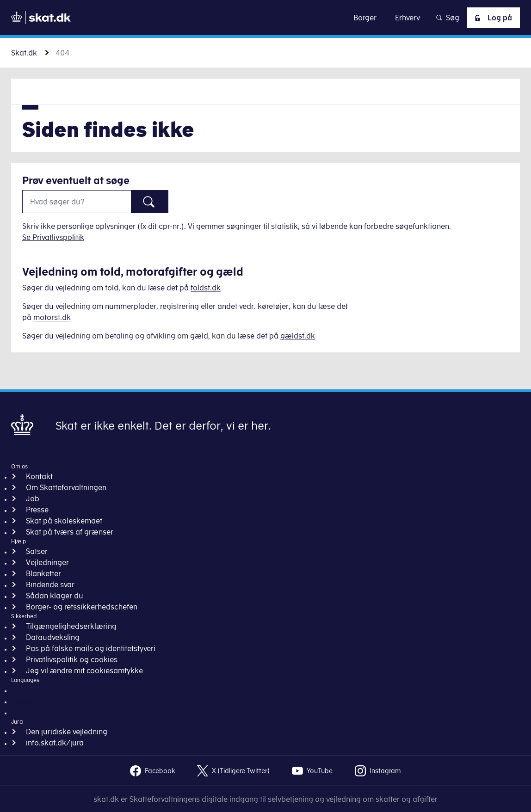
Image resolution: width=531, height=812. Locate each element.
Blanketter (43, 573)
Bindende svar (50, 584)
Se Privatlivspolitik (53, 237)
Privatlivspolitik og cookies (72, 659)
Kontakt (39, 476)
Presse (37, 510)
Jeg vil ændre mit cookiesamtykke (84, 671)
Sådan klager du (55, 596)
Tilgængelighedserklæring (71, 626)
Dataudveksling (53, 637)
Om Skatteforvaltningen (66, 487)
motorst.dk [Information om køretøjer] (52, 317)
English (23, 690)
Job (33, 498)
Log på (492, 18)
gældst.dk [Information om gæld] (298, 336)
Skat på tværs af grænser (70, 532)
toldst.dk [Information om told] (206, 288)
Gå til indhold (266, 17)
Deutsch (25, 701)
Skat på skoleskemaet (64, 521)
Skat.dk (24, 53)
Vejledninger (47, 562)
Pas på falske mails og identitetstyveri (91, 648)
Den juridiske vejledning (67, 732)
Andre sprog (32, 712)
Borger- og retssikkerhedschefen (82, 607)
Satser (37, 551)
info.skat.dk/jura (55, 743)
